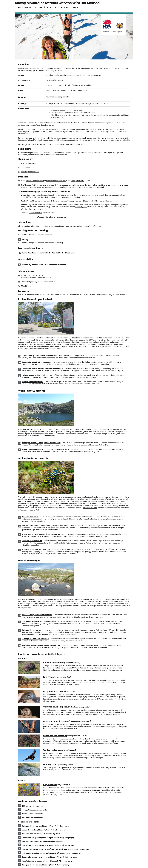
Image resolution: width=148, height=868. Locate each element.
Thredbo (86, 338)
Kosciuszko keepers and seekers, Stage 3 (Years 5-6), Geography (49, 857)
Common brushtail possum (57, 707)
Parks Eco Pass (77, 145)
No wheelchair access (55, 80)
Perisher (93, 338)
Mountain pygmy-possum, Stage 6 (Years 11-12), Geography (47, 861)
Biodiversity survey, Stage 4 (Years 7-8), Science (42, 834)
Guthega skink (50, 765)
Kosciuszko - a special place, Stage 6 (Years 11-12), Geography (48, 838)
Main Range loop (86, 342)
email (75, 104)
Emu (45, 677)
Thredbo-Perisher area (55, 75)
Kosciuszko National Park (76, 75)
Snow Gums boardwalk (111, 340)
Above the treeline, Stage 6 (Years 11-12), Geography (44, 830)
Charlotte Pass (106, 338)
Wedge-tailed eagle (53, 750)
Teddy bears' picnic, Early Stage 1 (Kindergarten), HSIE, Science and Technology (55, 849)
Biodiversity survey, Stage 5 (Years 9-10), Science (42, 842)
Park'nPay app (81, 207)
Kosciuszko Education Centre (50, 349)
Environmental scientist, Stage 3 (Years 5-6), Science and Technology (51, 853)
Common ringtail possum (56, 721)
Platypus (48, 691)
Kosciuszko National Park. (89, 790)
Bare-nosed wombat (54, 663)
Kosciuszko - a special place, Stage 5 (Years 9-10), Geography (48, 845)
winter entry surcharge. (73, 197)
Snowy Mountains (94, 75)
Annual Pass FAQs (35, 213)
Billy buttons (49, 785)
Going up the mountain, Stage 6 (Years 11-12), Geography (46, 826)
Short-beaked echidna (55, 736)
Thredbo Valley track (53, 344)
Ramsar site (110, 432)
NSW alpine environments (32, 806)
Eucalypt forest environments (34, 810)
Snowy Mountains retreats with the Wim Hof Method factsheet (48, 253)
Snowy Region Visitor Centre (32, 275)
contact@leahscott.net (30, 172)
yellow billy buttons (89, 508)
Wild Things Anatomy (29, 163)
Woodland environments (32, 818)
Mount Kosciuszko (45, 342)
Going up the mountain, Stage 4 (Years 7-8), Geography (45, 865)
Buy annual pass (45, 217)
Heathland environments (32, 814)
